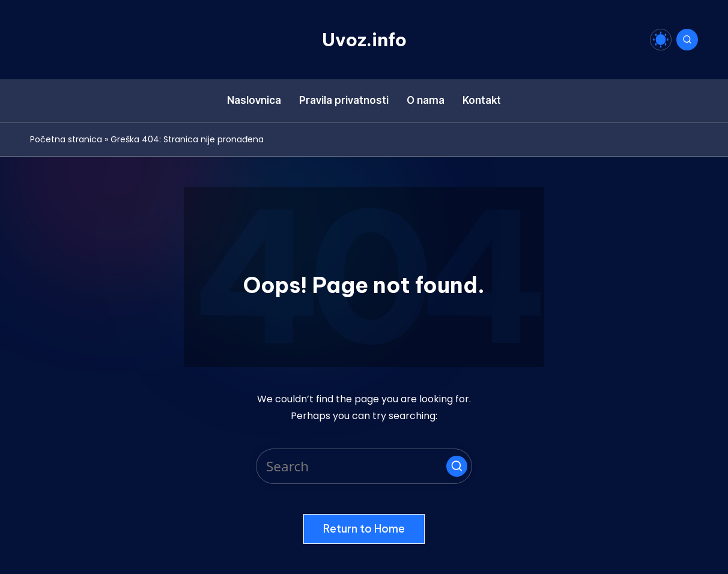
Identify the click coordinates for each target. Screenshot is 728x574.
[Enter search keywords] (364, 466)
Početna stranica (66, 139)
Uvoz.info (364, 40)
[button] (457, 466)
